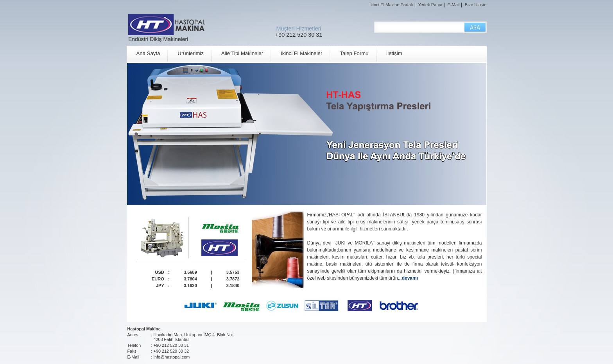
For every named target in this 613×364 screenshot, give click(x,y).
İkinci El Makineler (301, 53)
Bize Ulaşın (476, 5)
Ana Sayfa (148, 53)
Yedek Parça (430, 5)
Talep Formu (354, 53)
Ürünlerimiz (191, 53)
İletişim (394, 53)
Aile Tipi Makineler (242, 53)
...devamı (408, 278)
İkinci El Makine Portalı (391, 5)
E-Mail (454, 5)
